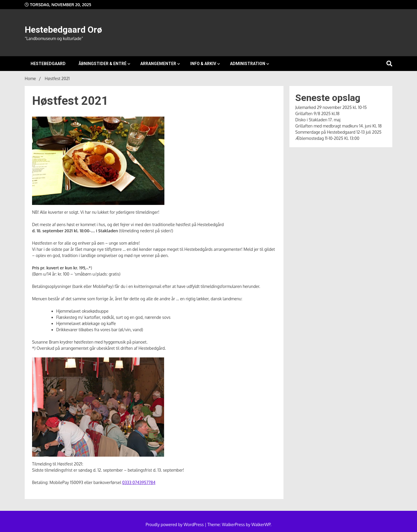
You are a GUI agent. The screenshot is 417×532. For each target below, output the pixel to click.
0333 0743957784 (139, 482)
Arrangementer (158, 64)
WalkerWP (261, 524)
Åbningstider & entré (102, 64)
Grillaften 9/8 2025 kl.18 (317, 113)
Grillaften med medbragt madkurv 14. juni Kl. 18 (338, 126)
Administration (248, 64)
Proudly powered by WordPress (175, 524)
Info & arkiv (203, 64)
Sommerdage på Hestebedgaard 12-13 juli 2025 (338, 132)
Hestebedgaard (48, 64)
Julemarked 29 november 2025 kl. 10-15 (331, 107)
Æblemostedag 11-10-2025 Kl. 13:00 (327, 138)
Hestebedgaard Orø (63, 30)
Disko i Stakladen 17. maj (318, 120)
